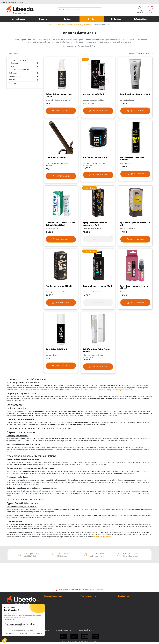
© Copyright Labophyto (92, 630)
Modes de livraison (87, 601)
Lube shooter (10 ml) (56, 157)
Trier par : (132, 53)
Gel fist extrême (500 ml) (95, 157)
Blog (45, 603)
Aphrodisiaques (15, 76)
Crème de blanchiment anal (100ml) (59, 95)
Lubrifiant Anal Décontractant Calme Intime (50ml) (60, 224)
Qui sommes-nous (50, 599)
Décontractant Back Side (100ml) (132, 158)
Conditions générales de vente (67, 630)
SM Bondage (13, 63)
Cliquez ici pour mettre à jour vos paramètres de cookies (80, 643)
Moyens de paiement (88, 606)
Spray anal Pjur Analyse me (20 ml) (135, 224)
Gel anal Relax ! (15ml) (94, 94)
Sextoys (12, 66)
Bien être (12, 80)
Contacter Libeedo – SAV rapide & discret (58, 601)
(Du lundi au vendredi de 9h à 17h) (130, 606)
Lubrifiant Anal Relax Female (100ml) (97, 350)
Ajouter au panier (61, 111)
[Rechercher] (79, 10)
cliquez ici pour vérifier (96, 590)
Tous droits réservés (114, 630)
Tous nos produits (17, 60)
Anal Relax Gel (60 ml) (56, 349)
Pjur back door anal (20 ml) (59, 286)
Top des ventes (14, 83)
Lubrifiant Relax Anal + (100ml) (135, 94)
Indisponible (98, 239)
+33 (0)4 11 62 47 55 (126, 603)
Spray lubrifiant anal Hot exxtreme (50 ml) (95, 224)
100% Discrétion (86, 599)
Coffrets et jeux (14, 73)
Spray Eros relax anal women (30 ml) (134, 287)
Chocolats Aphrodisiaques (19, 70)
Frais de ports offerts (88, 603)
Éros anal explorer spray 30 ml (97, 286)
